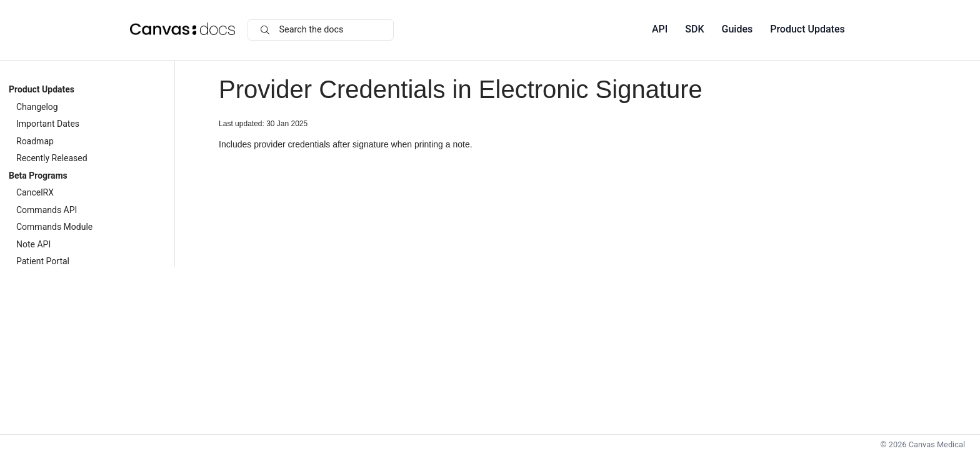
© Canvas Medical (923, 444)
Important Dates (48, 124)
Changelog (37, 107)
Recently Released (52, 158)
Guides (737, 29)
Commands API (47, 210)
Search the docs (302, 30)
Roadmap (35, 141)
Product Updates (807, 29)
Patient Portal (43, 261)
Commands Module (54, 227)
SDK (694, 29)
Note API (33, 244)
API (660, 29)
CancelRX (35, 192)
